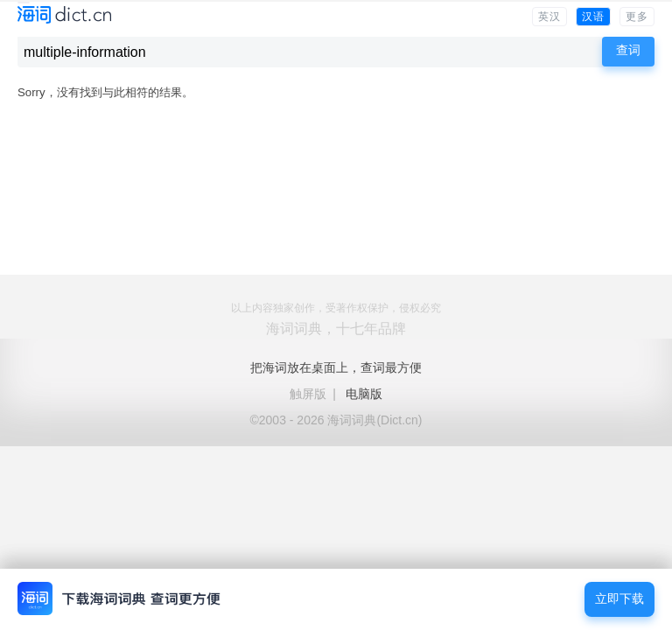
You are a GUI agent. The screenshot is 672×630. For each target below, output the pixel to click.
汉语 (593, 17)
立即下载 (619, 599)
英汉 (549, 17)
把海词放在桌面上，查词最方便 (336, 367)
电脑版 (364, 394)
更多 (637, 17)
